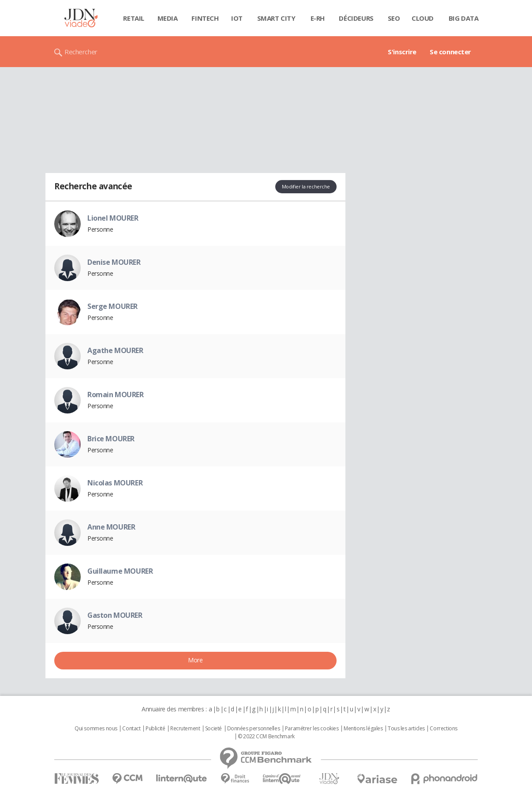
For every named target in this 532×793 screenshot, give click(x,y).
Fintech (205, 18)
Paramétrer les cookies (312, 729)
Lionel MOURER (113, 218)
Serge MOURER (112, 306)
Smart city (276, 18)
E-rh (318, 18)
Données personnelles (254, 729)
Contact (131, 729)
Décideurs (356, 18)
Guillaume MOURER (120, 571)
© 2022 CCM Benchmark (266, 737)
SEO (394, 18)
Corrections (443, 729)
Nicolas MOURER (115, 483)
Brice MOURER (111, 439)
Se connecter (450, 52)
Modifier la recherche (306, 186)
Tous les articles (406, 729)
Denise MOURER (114, 262)
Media (168, 18)
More (195, 660)
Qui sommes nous (96, 729)
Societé (214, 729)
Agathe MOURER (115, 350)
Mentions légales (363, 729)
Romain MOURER (116, 395)
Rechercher (81, 52)
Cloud (423, 18)
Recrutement (185, 729)
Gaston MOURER (115, 615)
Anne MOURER (111, 527)
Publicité (155, 729)
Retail (133, 18)
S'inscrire (402, 52)
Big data (464, 18)
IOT (237, 18)
